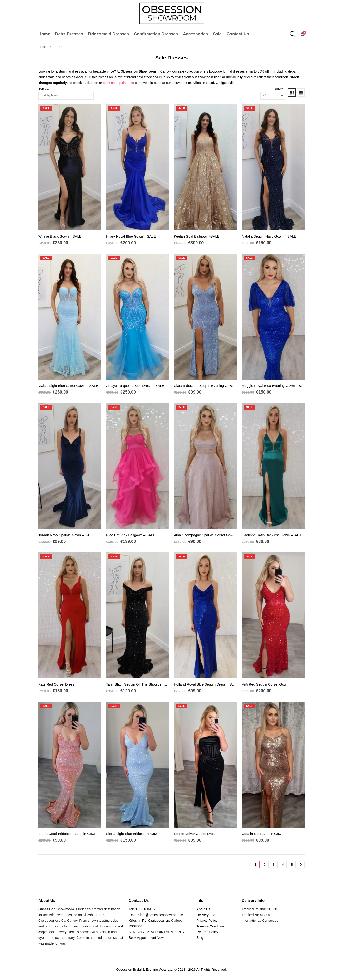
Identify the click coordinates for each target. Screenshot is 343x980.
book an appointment (119, 83)
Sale (217, 34)
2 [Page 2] (265, 865)
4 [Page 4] (283, 865)
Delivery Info (206, 915)
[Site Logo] (172, 13)
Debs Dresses (69, 34)
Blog (200, 938)
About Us (203, 909)
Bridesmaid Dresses (109, 34)
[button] (293, 34)
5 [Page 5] (292, 865)
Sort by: (44, 89)
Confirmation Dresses (156, 34)
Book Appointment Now (146, 938)
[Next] (301, 865)
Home (44, 34)
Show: (279, 89)
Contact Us (238, 34)
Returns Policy (207, 932)
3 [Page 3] (274, 865)
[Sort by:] (66, 96)
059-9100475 (145, 909)
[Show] (273, 96)
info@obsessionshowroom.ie (161, 915)
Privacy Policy (207, 921)
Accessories (195, 34)
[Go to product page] (70, 167)
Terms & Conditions (211, 926)
